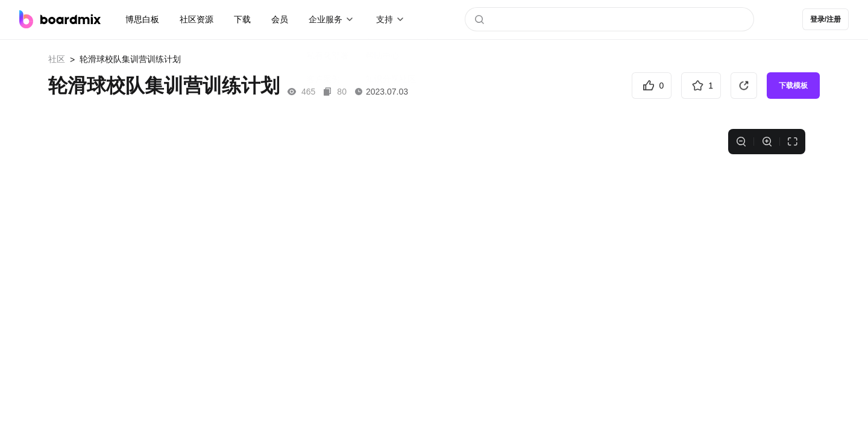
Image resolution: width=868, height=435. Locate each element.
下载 (242, 19)
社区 (57, 59)
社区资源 (197, 19)
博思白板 (142, 19)
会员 (280, 19)
